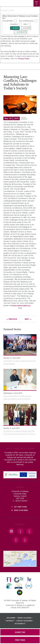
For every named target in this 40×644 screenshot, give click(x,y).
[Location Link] (20, 565)
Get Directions (20, 507)
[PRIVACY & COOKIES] (26, 618)
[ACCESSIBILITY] (20, 624)
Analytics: (14, 24)
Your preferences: (26, 21)
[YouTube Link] (29, 531)
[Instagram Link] (11, 531)
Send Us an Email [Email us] (21, 510)
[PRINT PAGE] (20, 640)
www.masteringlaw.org (21, 305)
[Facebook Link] (20, 531)
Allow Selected (21, 32)
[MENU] (37, 3)
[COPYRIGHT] (11, 621)
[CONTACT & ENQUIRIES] (25, 621)
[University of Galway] (11, 67)
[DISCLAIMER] (12, 618)
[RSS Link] (25, 540)
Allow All (16, 28)
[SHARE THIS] (20, 632)
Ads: (25, 24)
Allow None (27, 28)
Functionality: (8, 21)
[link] (9, 580)
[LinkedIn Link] (16, 540)
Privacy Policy (24, 59)
